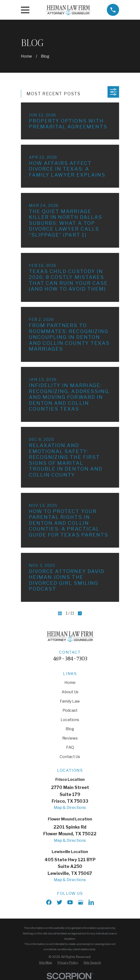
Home (70, 683)
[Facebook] (49, 902)
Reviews (70, 738)
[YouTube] (70, 902)
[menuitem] (46, 963)
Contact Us (70, 757)
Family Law (70, 701)
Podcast (70, 710)
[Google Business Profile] (81, 902)
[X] (59, 902)
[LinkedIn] (91, 902)
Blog (70, 729)
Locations (70, 720)
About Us (70, 692)
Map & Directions (70, 808)
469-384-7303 (70, 659)
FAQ (70, 747)
